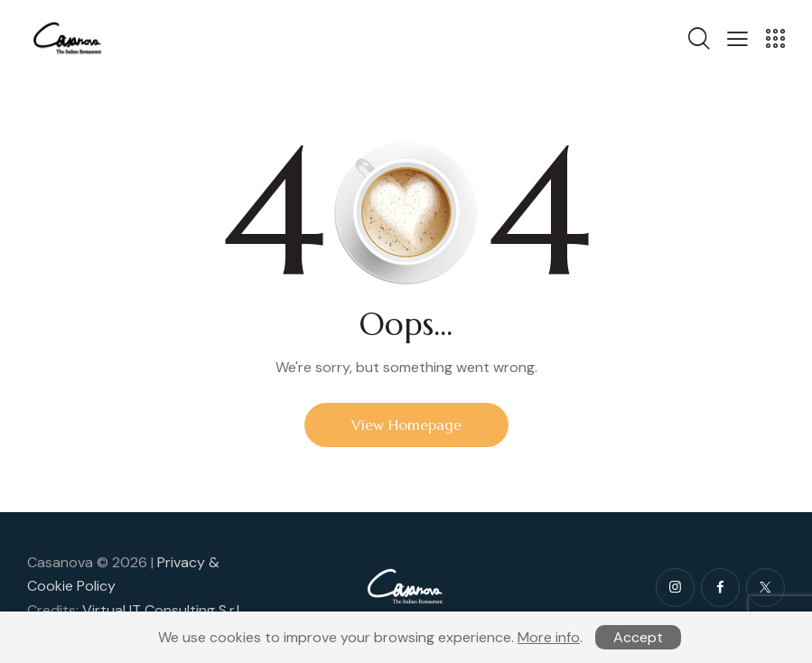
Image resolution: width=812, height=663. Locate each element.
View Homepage (406, 425)
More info (549, 637)
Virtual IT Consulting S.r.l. (162, 610)
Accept (638, 637)
